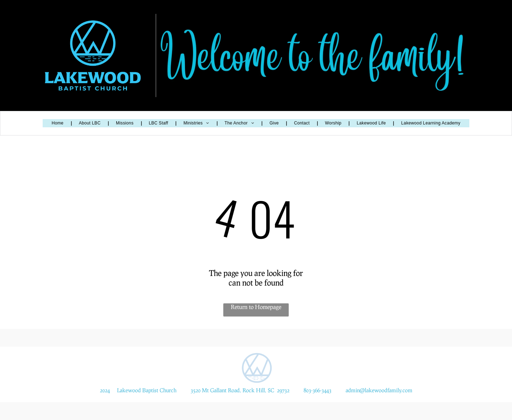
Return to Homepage (256, 307)
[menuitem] (58, 123)
